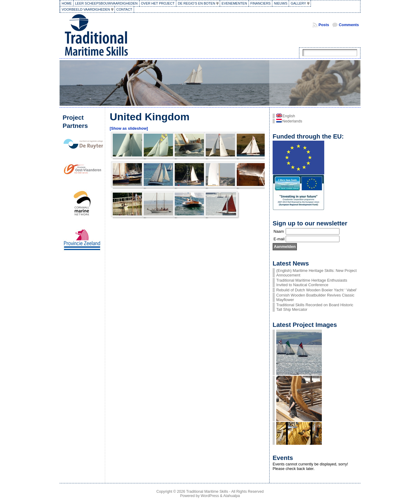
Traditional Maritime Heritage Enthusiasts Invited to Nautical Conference (312, 283)
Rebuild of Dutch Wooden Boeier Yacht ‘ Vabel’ (317, 290)
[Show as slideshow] (129, 128)
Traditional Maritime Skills (207, 492)
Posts (324, 25)
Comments (349, 25)
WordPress (210, 496)
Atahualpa (231, 496)
